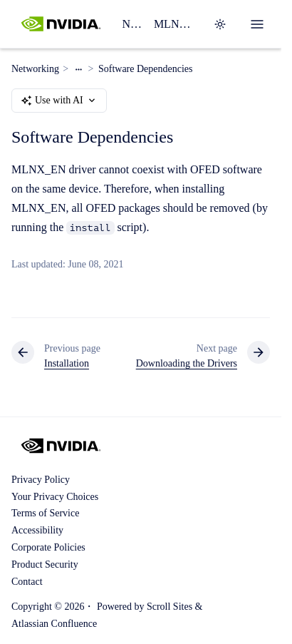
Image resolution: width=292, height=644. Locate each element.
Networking (132, 24)
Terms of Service (45, 513)
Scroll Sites (170, 607)
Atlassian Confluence (54, 624)
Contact (27, 582)
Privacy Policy (41, 480)
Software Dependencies (146, 69)
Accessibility (37, 530)
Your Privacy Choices (55, 497)
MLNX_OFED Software (175, 24)
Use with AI (59, 101)
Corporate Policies (48, 547)
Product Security (45, 564)
